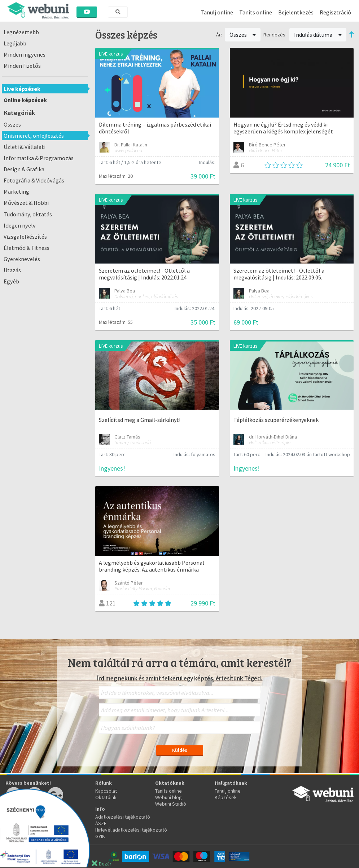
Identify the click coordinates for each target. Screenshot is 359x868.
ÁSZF (101, 823)
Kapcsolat (106, 791)
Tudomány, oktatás (28, 214)
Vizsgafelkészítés (25, 237)
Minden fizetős (22, 66)
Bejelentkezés (296, 12)
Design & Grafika (24, 169)
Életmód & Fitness (27, 248)
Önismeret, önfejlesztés (34, 136)
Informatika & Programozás (39, 158)
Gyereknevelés (22, 259)
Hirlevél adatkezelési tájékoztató (131, 830)
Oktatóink (106, 797)
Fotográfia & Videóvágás (34, 180)
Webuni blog (168, 797)
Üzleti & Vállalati (25, 147)
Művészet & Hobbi (26, 203)
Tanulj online (217, 12)
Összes (12, 124)
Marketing (16, 191)
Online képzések (25, 100)
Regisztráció (335, 12)
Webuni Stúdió (171, 804)
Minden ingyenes (25, 54)
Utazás (12, 270)
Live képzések (22, 89)
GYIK (100, 836)
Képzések (226, 797)
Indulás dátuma (318, 35)
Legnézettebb (21, 32)
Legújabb (15, 43)
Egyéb (11, 281)
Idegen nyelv (20, 225)
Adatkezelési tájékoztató (123, 817)
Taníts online (256, 12)
